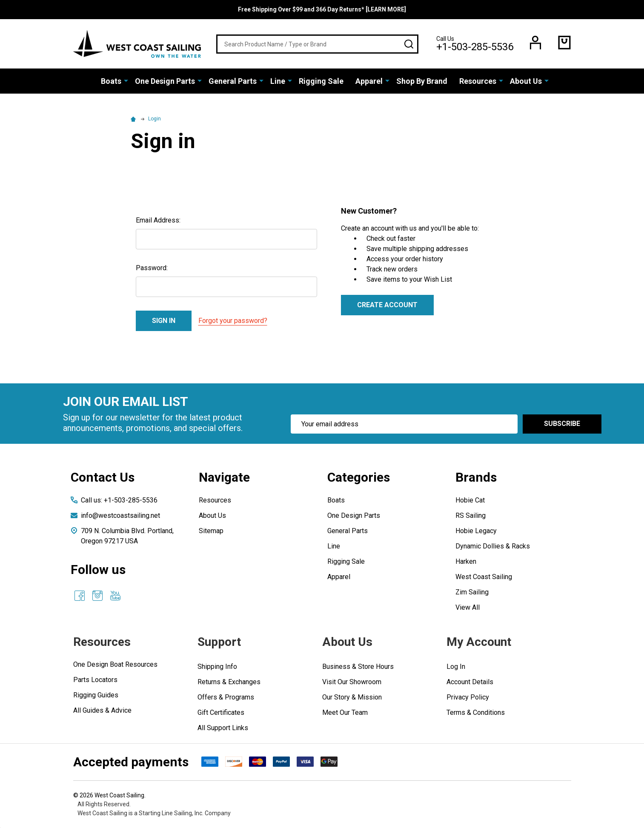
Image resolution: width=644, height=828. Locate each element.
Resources (478, 81)
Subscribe (562, 424)
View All (468, 607)
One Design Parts (165, 81)
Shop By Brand (422, 81)
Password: (152, 268)
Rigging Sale (321, 81)
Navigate (224, 477)
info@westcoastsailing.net (120, 515)
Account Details (470, 682)
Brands (476, 477)
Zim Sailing (472, 592)
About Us (526, 81)
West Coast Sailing (484, 577)
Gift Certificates (221, 712)
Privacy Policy (468, 697)
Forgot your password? (233, 321)
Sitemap (211, 531)
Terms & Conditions (476, 712)
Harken (466, 561)
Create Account (387, 305)
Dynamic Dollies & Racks (493, 546)
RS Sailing (471, 515)
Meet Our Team (345, 712)
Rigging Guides (96, 695)
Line (278, 81)
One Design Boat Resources (115, 664)
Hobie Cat (470, 500)
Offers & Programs (226, 697)
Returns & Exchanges (229, 682)
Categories (359, 477)
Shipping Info (217, 667)
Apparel (369, 81)
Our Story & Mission (352, 697)
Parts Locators (95, 680)
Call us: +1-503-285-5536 (119, 500)
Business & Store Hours (358, 667)
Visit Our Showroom (352, 682)
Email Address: (158, 220)
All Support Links (223, 728)
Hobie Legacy (476, 531)
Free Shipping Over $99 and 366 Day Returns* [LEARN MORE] (322, 9)
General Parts (233, 81)
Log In (456, 667)
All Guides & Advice (102, 710)
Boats (111, 81)
